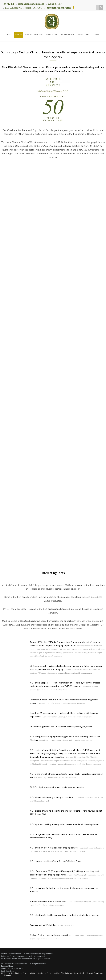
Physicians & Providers (34, 35)
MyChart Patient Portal (58, 8)
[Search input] (98, 8)
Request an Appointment (31, 4)
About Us (18, 35)
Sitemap (7, 975)
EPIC (3, 973)
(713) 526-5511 (55, 4)
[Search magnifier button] (101, 8)
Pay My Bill (8, 4)
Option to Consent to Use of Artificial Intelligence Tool (61, 973)
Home (9, 34)
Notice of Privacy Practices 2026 (22, 973)
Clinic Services (52, 35)
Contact (96, 35)
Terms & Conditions (95, 973)
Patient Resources (67, 35)
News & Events (83, 35)
